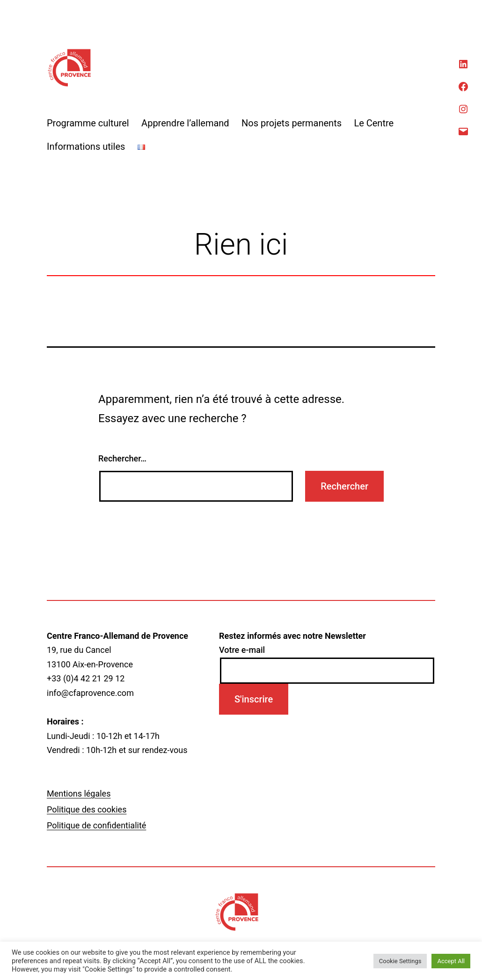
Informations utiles (86, 146)
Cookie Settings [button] (400, 961)
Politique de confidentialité (96, 825)
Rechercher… (122, 458)
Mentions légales (79, 794)
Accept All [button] (451, 961)
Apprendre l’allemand (185, 123)
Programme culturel (88, 123)
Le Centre (374, 123)
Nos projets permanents (292, 123)
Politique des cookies (87, 809)
